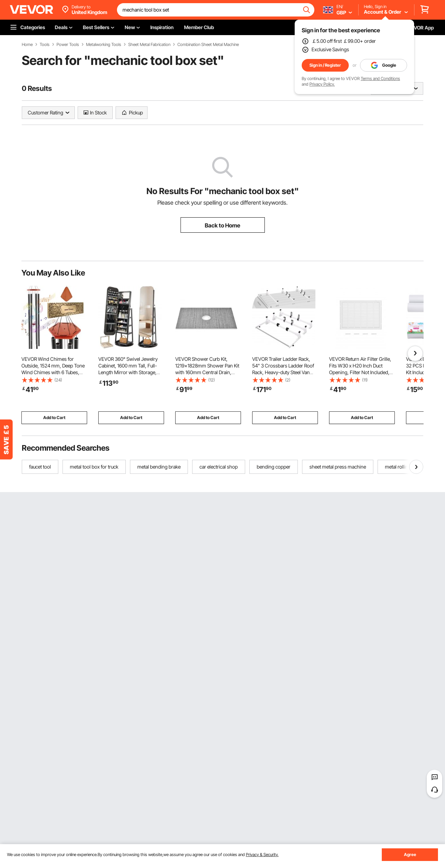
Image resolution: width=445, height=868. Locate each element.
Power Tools (68, 45)
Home (27, 45)
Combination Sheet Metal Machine (208, 45)
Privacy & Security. (262, 854)
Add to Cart (54, 418)
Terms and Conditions (380, 78)
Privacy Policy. (322, 84)
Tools (45, 45)
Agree (410, 854)
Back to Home (222, 225)
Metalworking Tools (104, 45)
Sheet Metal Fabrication (149, 45)
